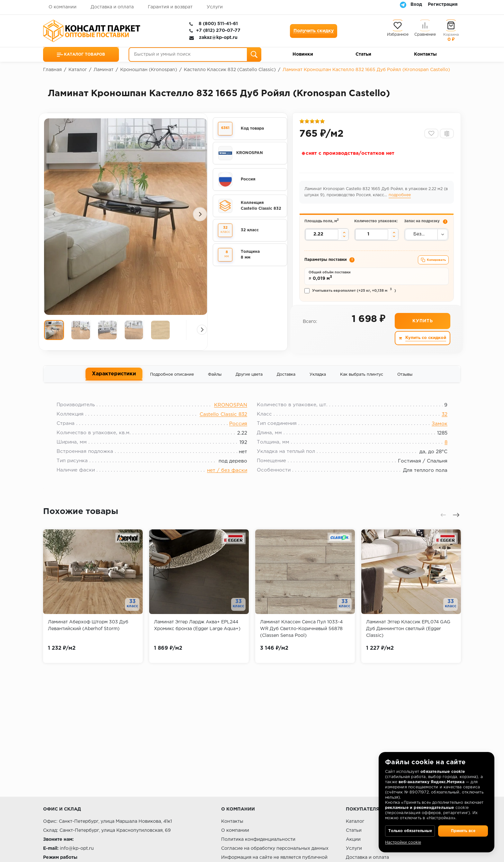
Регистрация (443, 5)
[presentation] (54, 218)
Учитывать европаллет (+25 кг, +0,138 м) (351, 300)
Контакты (425, 54)
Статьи (363, 54)
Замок (435, 437)
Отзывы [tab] (405, 385)
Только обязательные (410, 827)
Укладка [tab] (318, 385)
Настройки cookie (403, 843)
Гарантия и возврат (170, 7)
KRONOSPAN (231, 418)
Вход (416, 5)
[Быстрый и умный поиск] (195, 55)
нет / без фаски (227, 483)
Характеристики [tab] (114, 384)
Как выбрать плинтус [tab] (362, 385)
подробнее (406, 197)
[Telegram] (403, 5)
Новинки (303, 54)
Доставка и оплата (112, 7)
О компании (63, 7)
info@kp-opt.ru (77, 848)
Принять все (463, 827)
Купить (422, 331)
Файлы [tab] (215, 385)
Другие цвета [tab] (249, 385)
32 (440, 427)
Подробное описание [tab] (172, 385)
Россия (238, 437)
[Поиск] (254, 55)
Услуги (215, 7)
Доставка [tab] (286, 385)
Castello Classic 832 (223, 427)
